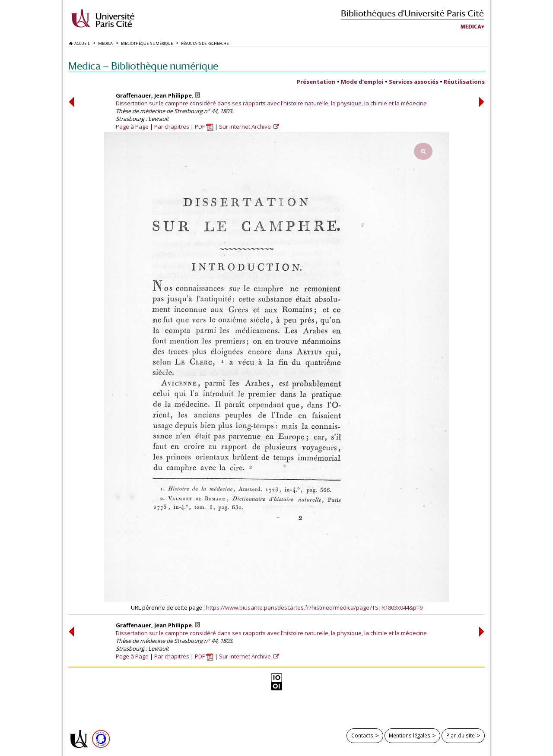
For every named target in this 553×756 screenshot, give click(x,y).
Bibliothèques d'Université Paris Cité (412, 13)
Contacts (362, 735)
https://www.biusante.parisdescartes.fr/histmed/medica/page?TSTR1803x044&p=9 (314, 607)
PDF (204, 127)
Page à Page (132, 127)
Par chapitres (172, 127)
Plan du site (461, 735)
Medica (471, 27)
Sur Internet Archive (246, 127)
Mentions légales (410, 735)
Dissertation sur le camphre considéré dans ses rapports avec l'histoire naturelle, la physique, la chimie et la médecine (271, 103)
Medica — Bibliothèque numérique (143, 66)
